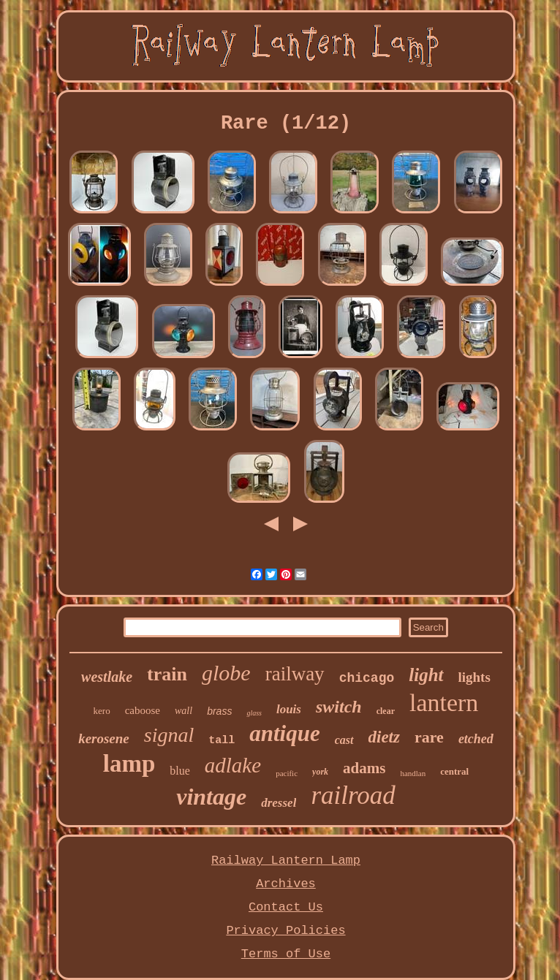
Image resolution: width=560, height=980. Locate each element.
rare (429, 737)
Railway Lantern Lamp (286, 861)
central (454, 771)
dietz (384, 737)
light (426, 675)
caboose (143, 710)
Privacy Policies (285, 931)
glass (254, 713)
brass (219, 711)
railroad (353, 795)
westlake (107, 677)
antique (284, 733)
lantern (444, 703)
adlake (233, 765)
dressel (279, 803)
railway (295, 674)
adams (364, 768)
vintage (211, 797)
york (320, 772)
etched (476, 739)
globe (226, 673)
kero (102, 711)
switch (339, 707)
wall (183, 711)
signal (169, 735)
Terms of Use (286, 954)
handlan (413, 773)
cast (344, 740)
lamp (129, 764)
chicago (367, 678)
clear (386, 711)
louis (289, 709)
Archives (286, 884)
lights (474, 677)
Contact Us (286, 907)
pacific (287, 773)
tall (222, 741)
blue (180, 771)
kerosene (104, 738)
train (167, 674)
